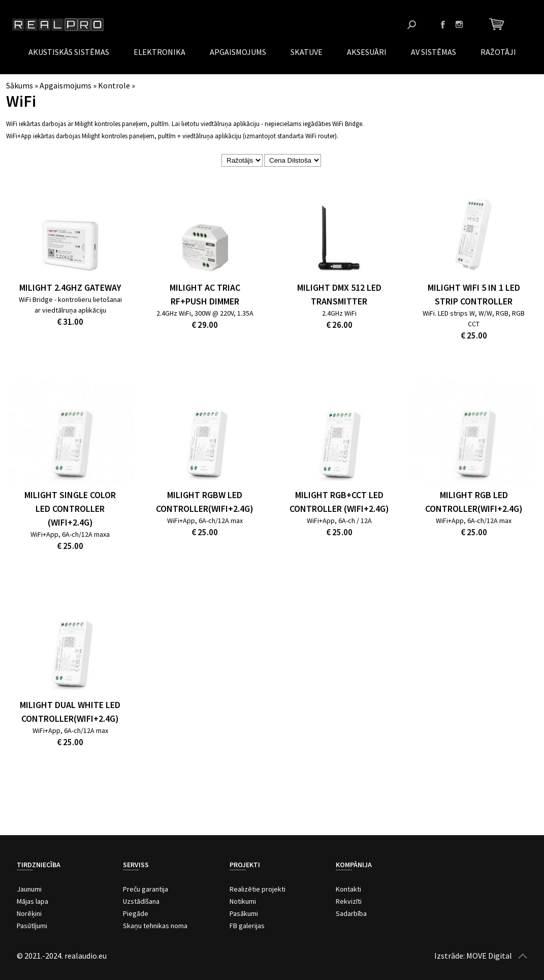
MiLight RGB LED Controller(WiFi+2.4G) (474, 502)
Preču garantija (146, 889)
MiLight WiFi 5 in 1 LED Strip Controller (474, 294)
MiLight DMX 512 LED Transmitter (339, 294)
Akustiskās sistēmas (69, 52)
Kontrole (114, 85)
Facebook (443, 24)
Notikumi (243, 901)
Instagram (459, 24)
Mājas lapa (33, 901)
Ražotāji (498, 52)
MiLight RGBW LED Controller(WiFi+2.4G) (205, 502)
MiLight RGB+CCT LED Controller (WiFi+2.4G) (339, 502)
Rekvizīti (349, 901)
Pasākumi (244, 913)
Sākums (20, 85)
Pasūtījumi (32, 926)
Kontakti (348, 889)
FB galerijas (247, 926)
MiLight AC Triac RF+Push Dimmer (205, 294)
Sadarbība (351, 913)
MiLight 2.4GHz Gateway (70, 287)
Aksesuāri (367, 52)
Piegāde (136, 913)
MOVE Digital (489, 956)
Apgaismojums (238, 52)
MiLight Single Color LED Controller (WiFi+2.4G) (70, 509)
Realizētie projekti (258, 889)
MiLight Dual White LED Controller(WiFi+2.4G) (70, 712)
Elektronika (159, 52)
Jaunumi (29, 889)
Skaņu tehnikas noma (155, 926)
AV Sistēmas (434, 52)
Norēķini (29, 913)
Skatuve (307, 52)
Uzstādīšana (141, 901)
